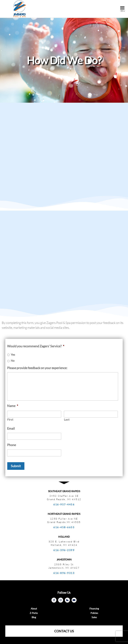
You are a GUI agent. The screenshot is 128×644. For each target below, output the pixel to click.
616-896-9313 (64, 573)
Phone (11, 445)
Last (67, 420)
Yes (13, 354)
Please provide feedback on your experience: (37, 368)
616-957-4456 (64, 505)
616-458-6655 (64, 527)
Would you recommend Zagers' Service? (36, 346)
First (10, 420)
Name (13, 406)
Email (11, 428)
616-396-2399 (64, 550)
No (13, 361)
